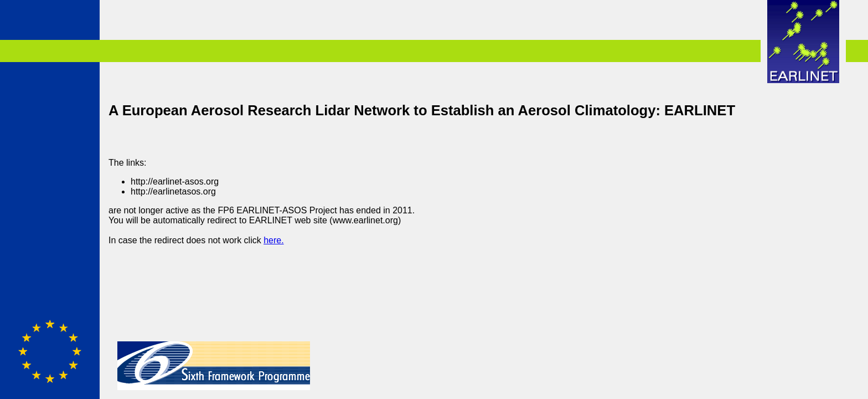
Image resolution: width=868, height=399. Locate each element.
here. (273, 240)
